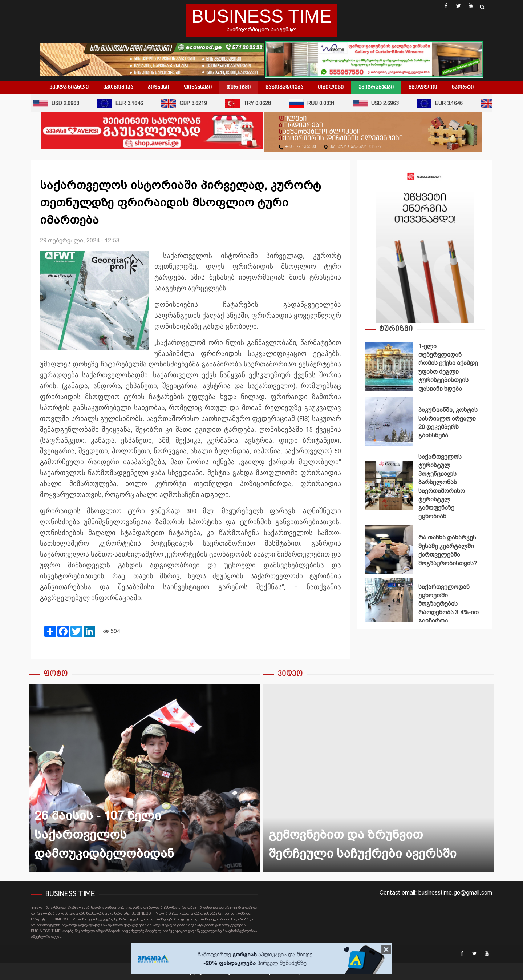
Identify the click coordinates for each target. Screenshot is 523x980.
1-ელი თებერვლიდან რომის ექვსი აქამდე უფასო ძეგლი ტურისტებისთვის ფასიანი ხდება (389, 367)
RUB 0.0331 (313, 103)
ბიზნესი (159, 88)
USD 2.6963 (58, 103)
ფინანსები (198, 88)
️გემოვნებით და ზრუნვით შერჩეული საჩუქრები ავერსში (379, 778)
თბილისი (331, 88)
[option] (425, 368)
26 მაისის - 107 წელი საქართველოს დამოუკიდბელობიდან (144, 778)
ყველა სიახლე (69, 88)
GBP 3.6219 (186, 103)
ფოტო (56, 674)
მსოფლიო (423, 88)
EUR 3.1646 (122, 103)
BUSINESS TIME (261, 16)
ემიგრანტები (376, 88)
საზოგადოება (284, 88)
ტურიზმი (239, 88)
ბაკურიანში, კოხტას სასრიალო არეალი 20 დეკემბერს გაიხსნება (389, 422)
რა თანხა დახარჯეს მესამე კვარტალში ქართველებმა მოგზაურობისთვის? (389, 549)
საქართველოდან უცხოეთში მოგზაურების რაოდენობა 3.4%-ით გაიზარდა (389, 603)
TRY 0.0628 (250, 103)
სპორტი (463, 88)
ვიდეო (290, 674)
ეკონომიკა (118, 88)
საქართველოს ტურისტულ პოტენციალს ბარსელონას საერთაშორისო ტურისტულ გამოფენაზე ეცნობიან (389, 486)
